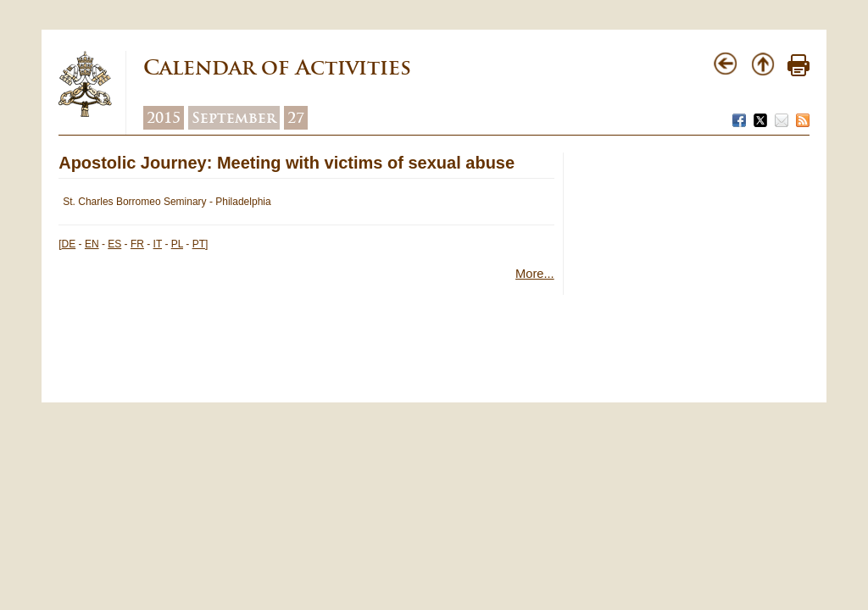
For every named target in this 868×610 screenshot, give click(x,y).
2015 (164, 118)
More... (535, 274)
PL (177, 244)
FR (137, 244)
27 (296, 118)
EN (92, 244)
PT (199, 244)
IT (158, 244)
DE (69, 244)
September (234, 118)
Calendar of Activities (277, 67)
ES (114, 244)
